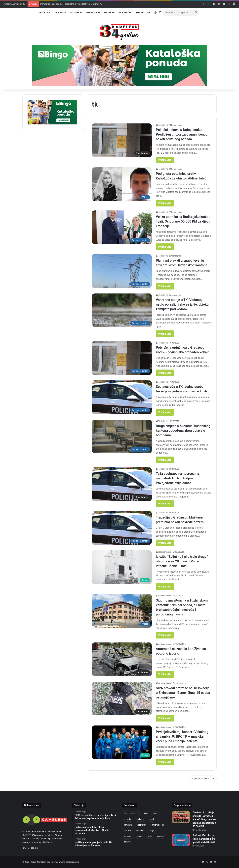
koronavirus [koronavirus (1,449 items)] (142, 825)
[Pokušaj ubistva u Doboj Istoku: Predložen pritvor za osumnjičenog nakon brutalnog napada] (122, 140)
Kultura (75, 13)
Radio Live (143, 13)
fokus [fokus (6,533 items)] (156, 814)
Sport (108, 13)
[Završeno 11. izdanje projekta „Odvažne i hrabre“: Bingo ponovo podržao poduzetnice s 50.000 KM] (181, 817)
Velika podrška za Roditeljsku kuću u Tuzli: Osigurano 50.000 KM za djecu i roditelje (183, 221)
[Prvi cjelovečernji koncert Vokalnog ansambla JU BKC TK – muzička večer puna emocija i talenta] (122, 742)
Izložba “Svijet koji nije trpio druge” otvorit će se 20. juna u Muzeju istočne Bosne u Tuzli (182, 561)
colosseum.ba (72, 862)
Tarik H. (162, 125)
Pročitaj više (165, 160)
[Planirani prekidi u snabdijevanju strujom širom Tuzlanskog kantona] (122, 271)
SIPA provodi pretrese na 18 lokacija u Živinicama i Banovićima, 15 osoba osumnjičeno (183, 693)
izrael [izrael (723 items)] (151, 819)
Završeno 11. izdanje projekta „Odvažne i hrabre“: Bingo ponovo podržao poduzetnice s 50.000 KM (204, 819)
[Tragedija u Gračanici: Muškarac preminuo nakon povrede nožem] (122, 528)
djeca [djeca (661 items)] (146, 814)
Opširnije (47, 842)
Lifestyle (92, 13)
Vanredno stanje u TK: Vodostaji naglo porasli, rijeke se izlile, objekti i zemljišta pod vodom (183, 304)
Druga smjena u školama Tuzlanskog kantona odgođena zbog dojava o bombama (183, 431)
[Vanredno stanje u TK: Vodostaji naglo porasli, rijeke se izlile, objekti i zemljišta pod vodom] (122, 310)
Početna (45, 13)
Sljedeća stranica (203, 779)
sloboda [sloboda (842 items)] (139, 836)
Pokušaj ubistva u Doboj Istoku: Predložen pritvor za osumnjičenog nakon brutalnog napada (182, 134)
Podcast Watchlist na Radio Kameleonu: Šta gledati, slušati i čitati (204, 839)
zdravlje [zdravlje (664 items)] (127, 842)
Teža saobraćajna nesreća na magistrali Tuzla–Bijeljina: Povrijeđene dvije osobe (177, 478)
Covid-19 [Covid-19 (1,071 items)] (135, 814)
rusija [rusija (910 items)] (151, 831)
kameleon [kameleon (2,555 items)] (128, 825)
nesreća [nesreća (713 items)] (127, 831)
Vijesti (59, 13)
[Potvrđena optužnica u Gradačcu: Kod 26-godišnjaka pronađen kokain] (122, 358)
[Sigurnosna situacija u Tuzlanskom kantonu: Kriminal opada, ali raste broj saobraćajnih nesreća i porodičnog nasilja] (122, 611)
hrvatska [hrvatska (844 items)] (128, 819)
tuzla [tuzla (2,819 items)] (150, 836)
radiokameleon (165, 552)
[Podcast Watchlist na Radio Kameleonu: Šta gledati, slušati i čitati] (181, 840)
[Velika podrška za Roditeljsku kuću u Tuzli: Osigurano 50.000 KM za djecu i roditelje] (122, 227)
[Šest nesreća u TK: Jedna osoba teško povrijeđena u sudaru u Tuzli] (122, 397)
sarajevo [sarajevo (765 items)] (128, 836)
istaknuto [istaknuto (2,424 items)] (140, 819)
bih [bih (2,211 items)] (125, 814)
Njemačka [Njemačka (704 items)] (140, 831)
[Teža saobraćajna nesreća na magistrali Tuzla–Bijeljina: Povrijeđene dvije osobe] (122, 484)
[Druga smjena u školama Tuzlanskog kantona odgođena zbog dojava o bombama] (122, 436)
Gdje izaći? (124, 13)
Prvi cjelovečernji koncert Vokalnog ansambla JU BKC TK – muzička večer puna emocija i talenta (182, 736)
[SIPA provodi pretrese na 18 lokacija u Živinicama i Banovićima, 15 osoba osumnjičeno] (122, 699)
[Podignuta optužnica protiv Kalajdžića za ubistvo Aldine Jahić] (122, 184)
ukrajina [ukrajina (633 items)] (160, 836)
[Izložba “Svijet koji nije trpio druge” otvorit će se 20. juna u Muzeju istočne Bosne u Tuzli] (122, 567)
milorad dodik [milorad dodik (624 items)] (158, 825)
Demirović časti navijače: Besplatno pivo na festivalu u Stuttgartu (71, 4)
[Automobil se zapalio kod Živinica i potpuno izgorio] (122, 659)
